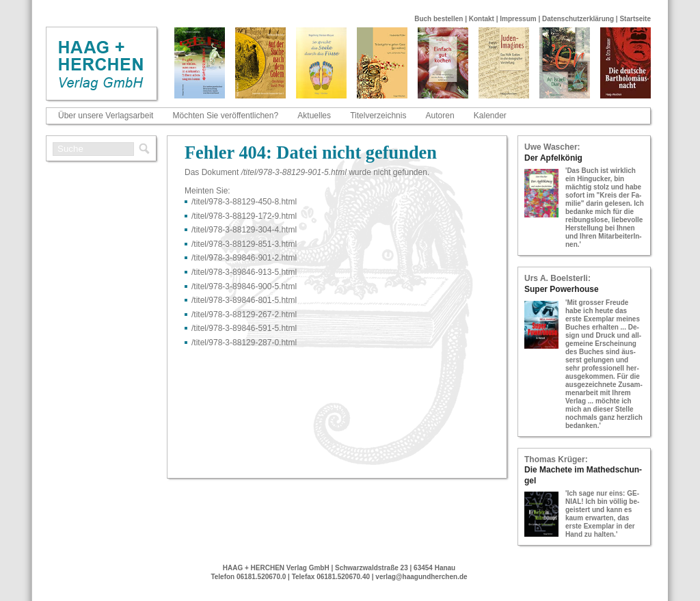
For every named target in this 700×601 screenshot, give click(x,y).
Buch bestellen (439, 19)
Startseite (635, 19)
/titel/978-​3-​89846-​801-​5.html (244, 300)
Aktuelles (314, 116)
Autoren (440, 116)
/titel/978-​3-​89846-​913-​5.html (244, 272)
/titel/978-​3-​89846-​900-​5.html (244, 286)
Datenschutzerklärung (578, 19)
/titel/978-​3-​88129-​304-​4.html (244, 230)
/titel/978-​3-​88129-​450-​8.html (244, 202)
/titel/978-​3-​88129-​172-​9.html (244, 216)
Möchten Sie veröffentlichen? (226, 116)
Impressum (518, 19)
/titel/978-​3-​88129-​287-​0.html (244, 343)
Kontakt (482, 19)
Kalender (490, 116)
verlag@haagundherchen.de (421, 577)
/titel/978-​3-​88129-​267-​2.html (244, 315)
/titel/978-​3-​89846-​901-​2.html (244, 258)
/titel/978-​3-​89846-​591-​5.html (244, 328)
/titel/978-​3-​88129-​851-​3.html (244, 244)
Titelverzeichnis (378, 116)
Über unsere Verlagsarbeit (106, 116)
